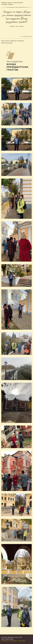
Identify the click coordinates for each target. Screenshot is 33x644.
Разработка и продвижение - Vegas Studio (13, 641)
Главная (12, 26)
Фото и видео (20, 26)
